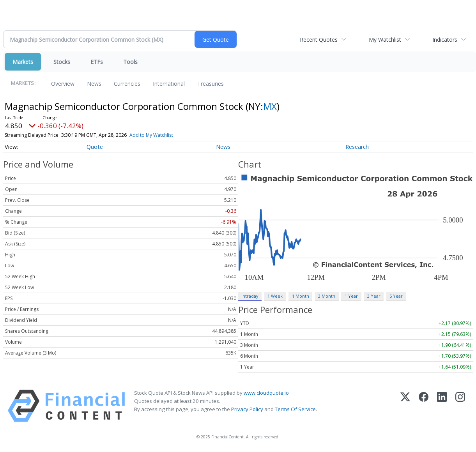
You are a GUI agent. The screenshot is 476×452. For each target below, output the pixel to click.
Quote (95, 147)
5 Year (396, 296)
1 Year (351, 296)
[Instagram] (460, 406)
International (169, 84)
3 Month (327, 296)
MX (270, 106)
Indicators (445, 40)
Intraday (250, 296)
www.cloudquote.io (266, 393)
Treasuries (211, 84)
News (94, 84)
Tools (130, 62)
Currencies (127, 84)
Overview (63, 84)
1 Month (301, 296)
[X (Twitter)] (405, 406)
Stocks (62, 62)
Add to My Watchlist (151, 135)
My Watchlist (385, 40)
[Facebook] (424, 406)
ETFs (97, 62)
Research (357, 147)
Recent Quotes (319, 40)
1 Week (275, 296)
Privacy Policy (247, 409)
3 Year (374, 296)
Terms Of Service (295, 409)
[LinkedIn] (442, 406)
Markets (23, 62)
